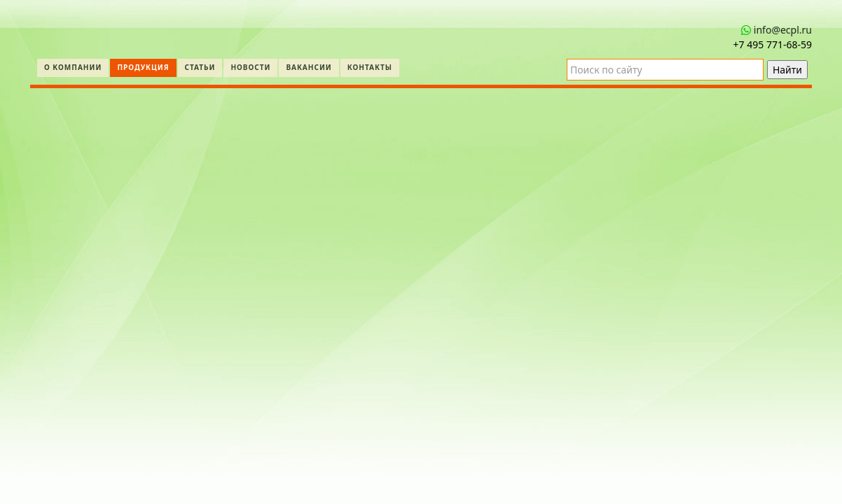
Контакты (370, 67)
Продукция (143, 67)
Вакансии (309, 67)
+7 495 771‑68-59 (773, 44)
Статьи (200, 67)
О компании (73, 67)
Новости (250, 67)
